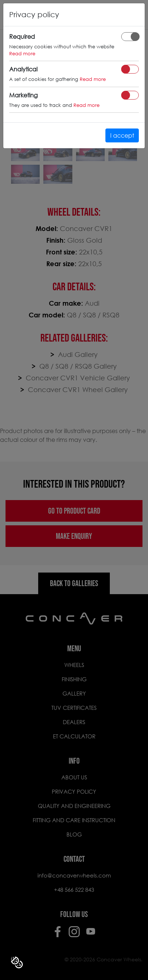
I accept (122, 135)
